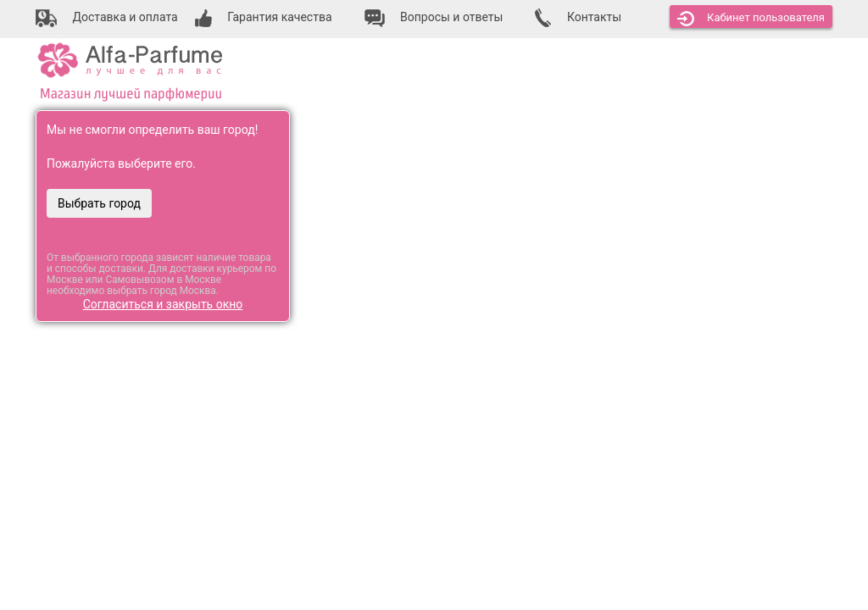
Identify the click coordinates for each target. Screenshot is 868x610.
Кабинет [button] (751, 19)
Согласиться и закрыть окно (163, 304)
